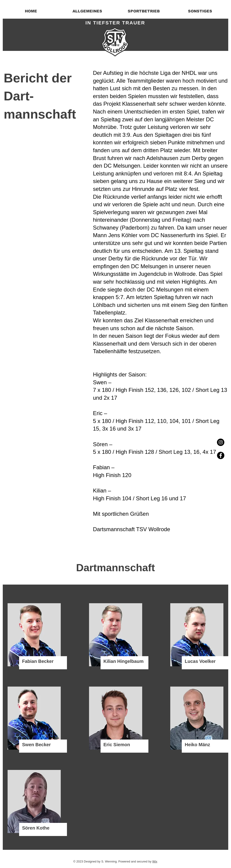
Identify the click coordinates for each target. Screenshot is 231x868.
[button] (87, 11)
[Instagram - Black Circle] (221, 442)
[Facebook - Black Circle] (221, 455)
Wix (155, 861)
